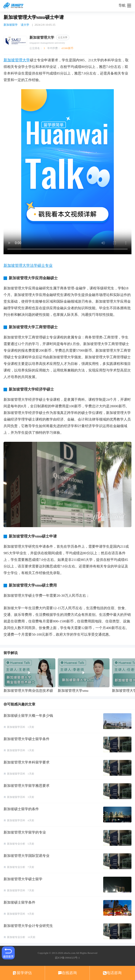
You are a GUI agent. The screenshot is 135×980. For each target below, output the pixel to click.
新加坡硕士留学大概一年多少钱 (28, 716)
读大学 (25, 25)
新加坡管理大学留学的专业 (25, 832)
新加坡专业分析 (16, 844)
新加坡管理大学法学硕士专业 (28, 265)
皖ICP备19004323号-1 (67, 958)
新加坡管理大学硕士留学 (23, 879)
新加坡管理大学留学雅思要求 (27, 786)
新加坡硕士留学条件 (19, 902)
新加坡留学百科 (16, 727)
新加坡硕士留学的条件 (21, 809)
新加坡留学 (11, 25)
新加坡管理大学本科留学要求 (27, 762)
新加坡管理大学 (17, 60)
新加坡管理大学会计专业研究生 (28, 926)
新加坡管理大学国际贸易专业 (27, 856)
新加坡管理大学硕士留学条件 (27, 739)
